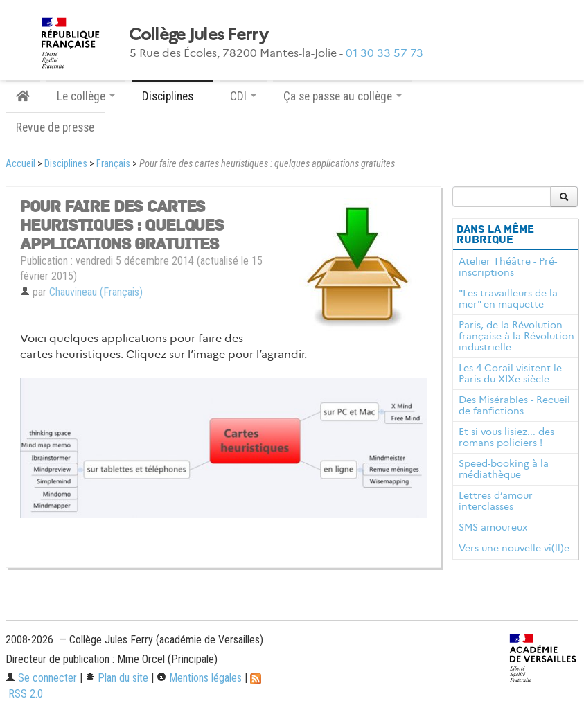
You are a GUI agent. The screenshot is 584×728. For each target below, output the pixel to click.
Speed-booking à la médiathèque (504, 469)
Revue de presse (55, 127)
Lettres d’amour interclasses (496, 501)
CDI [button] (243, 96)
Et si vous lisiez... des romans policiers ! (506, 437)
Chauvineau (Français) (96, 292)
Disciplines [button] (172, 96)
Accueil (20, 164)
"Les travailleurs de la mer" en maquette (508, 299)
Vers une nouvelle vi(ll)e (514, 548)
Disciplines (66, 164)
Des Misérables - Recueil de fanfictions (514, 405)
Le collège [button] (86, 96)
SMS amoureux (493, 527)
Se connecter (41, 678)
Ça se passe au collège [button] (343, 96)
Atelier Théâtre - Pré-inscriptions (508, 267)
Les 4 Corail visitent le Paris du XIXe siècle (510, 373)
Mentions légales (199, 678)
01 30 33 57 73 (384, 53)
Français (113, 164)
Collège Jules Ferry (198, 35)
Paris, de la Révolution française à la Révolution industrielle (516, 336)
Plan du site (117, 678)
